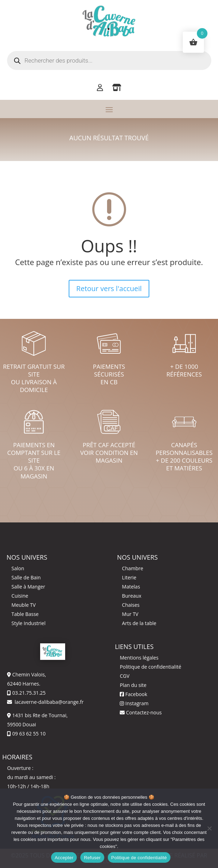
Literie (129, 577)
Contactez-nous (141, 712)
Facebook (133, 694)
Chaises (131, 605)
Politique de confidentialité (150, 667)
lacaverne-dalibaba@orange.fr (49, 702)
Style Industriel (29, 623)
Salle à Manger (29, 587)
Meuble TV (24, 605)
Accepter (64, 858)
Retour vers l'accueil (109, 288)
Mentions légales (139, 658)
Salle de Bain (26, 577)
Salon (18, 568)
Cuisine (20, 596)
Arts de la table (139, 623)
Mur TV (130, 614)
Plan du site (133, 685)
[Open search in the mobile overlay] (109, 60)
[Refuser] (209, 828)
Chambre (132, 568)
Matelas (131, 587)
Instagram (134, 703)
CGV (124, 676)
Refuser (92, 858)
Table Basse (25, 614)
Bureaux (132, 596)
